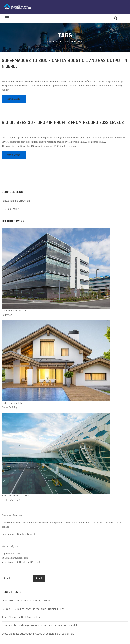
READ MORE (14, 99)
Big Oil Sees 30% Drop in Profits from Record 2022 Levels (63, 123)
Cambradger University (14, 311)
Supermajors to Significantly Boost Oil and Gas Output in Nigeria (64, 63)
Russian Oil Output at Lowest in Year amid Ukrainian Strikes (33, 609)
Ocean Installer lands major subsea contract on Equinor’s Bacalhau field (40, 626)
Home (48, 41)
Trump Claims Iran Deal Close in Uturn (22, 617)
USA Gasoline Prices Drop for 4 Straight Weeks (26, 601)
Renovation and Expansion (16, 201)
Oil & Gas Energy (10, 209)
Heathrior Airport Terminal (16, 496)
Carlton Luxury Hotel (12, 403)
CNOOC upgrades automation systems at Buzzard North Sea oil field (38, 634)
